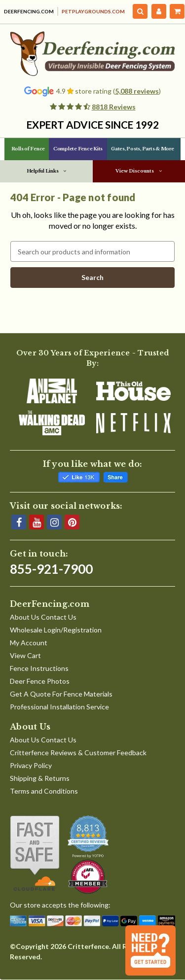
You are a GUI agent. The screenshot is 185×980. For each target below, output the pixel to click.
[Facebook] (19, 522)
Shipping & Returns (40, 778)
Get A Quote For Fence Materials (61, 694)
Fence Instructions (39, 668)
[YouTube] (37, 522)
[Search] (140, 11)
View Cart (25, 655)
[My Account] (159, 11)
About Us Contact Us (43, 617)
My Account (29, 643)
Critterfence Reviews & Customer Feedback (78, 752)
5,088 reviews (137, 91)
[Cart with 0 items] (177, 11)
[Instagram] (54, 522)
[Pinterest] (72, 522)
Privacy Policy (31, 765)
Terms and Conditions (44, 791)
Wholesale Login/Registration (56, 630)
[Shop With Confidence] (35, 853)
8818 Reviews (114, 107)
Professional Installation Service (59, 707)
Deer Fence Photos (40, 681)
